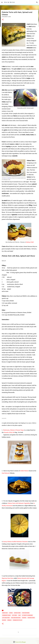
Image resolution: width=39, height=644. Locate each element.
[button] (3, 20)
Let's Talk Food (6, 618)
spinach (9, 620)
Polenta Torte (31, 618)
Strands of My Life (9, 432)
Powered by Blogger (20, 642)
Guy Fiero (14, 615)
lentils (5, 178)
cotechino (9, 178)
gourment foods (6, 615)
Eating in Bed (30, 242)
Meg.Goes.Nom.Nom (8, 578)
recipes (4, 620)
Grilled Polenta (24, 471)
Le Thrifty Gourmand (27, 615)
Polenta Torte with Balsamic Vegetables (19, 503)
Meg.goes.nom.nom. (16, 618)
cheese (11, 613)
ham (19, 615)
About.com (5, 613)
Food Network (6, 473)
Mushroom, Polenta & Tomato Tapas (14, 430)
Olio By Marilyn (9, 2)
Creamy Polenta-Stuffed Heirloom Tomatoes (15, 542)
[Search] (37, 2)
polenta (24, 618)
